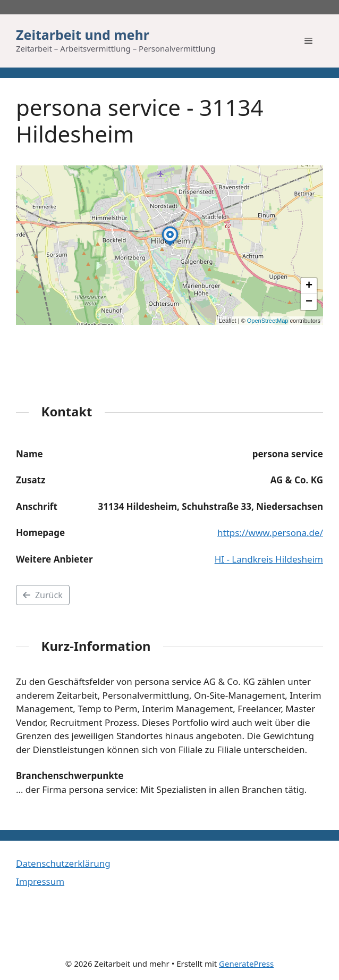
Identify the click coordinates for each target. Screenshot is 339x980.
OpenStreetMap (268, 321)
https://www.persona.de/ (270, 533)
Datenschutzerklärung (63, 863)
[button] (170, 246)
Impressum (40, 881)
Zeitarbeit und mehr (83, 35)
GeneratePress (246, 964)
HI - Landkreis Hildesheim (269, 559)
